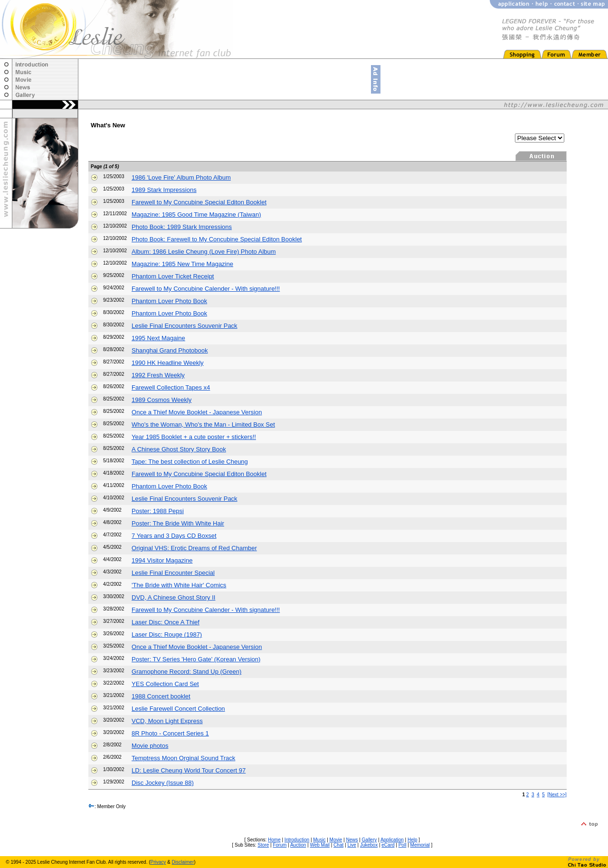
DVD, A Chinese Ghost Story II (173, 597)
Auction (298, 845)
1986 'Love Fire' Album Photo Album (181, 177)
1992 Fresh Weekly (158, 375)
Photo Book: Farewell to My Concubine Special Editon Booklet (217, 239)
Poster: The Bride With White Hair (178, 523)
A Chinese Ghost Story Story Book (179, 449)
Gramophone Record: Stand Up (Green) (186, 672)
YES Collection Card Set (165, 684)
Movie (336, 840)
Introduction (297, 840)
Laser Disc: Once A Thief (166, 622)
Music (319, 840)
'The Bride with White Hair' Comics (179, 585)
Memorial (420, 845)
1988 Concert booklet (161, 696)
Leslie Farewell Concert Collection (178, 709)
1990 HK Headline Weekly (168, 363)
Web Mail (320, 845)
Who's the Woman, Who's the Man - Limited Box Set (203, 424)
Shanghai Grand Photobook (170, 350)
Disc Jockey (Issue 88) (163, 783)
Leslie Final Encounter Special (173, 573)
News (352, 840)
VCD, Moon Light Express (167, 721)
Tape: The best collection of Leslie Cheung (190, 462)
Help (413, 840)
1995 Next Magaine (158, 338)
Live (351, 845)
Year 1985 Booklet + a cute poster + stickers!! (194, 437)
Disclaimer (183, 862)
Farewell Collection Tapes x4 (171, 387)
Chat (338, 845)
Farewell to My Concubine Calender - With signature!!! (206, 289)
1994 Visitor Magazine (162, 560)
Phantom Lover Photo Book (169, 301)
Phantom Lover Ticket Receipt (173, 276)
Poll (403, 845)
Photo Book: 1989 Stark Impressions (182, 227)
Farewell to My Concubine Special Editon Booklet (199, 202)
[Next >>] (557, 795)
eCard (388, 845)
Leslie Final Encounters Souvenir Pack (185, 326)
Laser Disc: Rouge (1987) (167, 634)
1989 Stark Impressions (164, 190)
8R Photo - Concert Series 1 (170, 733)
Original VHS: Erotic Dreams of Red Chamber (194, 548)
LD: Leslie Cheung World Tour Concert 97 (189, 770)
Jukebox (369, 845)
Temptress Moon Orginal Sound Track (183, 758)
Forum (280, 845)
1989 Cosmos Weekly (161, 400)
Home (274, 840)
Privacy (158, 862)
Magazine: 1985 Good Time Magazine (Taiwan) (196, 215)
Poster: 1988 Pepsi (158, 511)
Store (263, 845)
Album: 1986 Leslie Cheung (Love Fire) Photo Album (204, 252)
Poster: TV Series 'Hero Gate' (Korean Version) (196, 659)
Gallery (370, 840)
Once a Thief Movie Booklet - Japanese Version (197, 412)
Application (392, 840)
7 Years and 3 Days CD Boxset (174, 536)
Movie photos (150, 746)
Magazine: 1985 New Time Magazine (182, 264)
